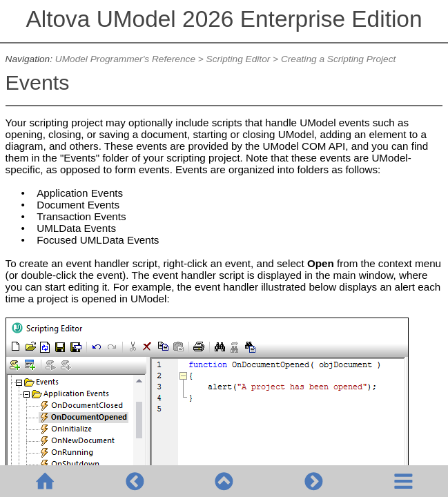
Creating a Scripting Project (338, 59)
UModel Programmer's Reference (125, 59)
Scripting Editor (238, 59)
